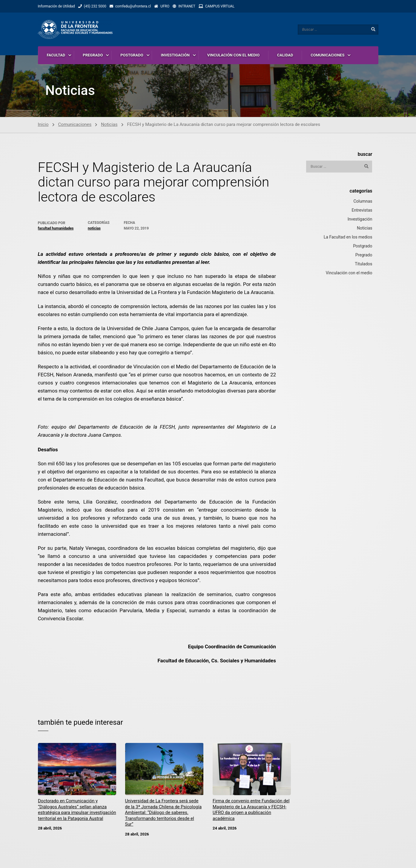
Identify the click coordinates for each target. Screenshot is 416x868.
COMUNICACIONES (327, 55)
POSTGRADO (132, 55)
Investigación (360, 219)
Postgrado (363, 246)
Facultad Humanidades (56, 229)
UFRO (165, 6)
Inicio (43, 125)
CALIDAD (285, 55)
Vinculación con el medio (349, 273)
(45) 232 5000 (95, 6)
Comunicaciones (75, 125)
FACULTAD (56, 55)
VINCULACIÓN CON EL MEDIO (233, 55)
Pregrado (364, 255)
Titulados (363, 264)
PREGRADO (93, 55)
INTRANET (187, 6)
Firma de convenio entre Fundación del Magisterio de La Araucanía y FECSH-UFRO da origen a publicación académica (251, 810)
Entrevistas (362, 210)
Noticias (109, 125)
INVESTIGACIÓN (175, 55)
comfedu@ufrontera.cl (133, 6)
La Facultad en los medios (348, 237)
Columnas (363, 201)
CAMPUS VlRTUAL (220, 6)
